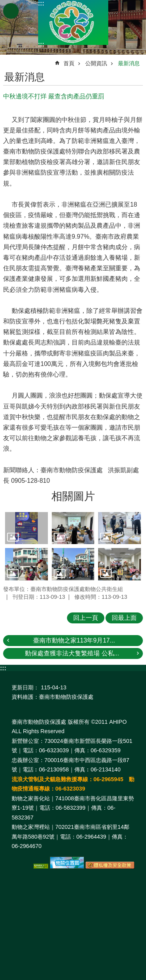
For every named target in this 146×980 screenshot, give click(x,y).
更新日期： (25, 687)
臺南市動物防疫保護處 (73, 22)
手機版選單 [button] (11, 11)
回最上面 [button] (124, 618)
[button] (26, 528)
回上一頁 (86, 618)
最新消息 (129, 63)
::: (41, 3)
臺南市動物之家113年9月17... (74, 640)
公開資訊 (96, 63)
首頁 (69, 63)
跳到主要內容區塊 (4, 4)
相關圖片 (73, 496)
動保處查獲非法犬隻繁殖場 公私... (72, 653)
